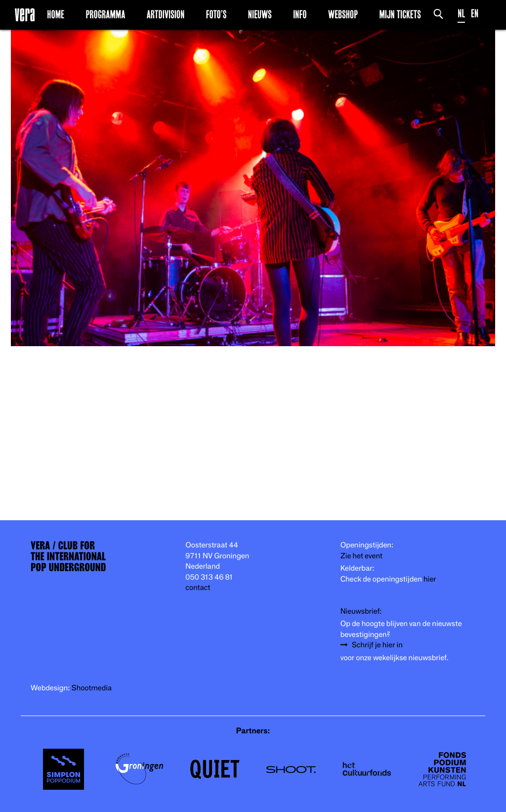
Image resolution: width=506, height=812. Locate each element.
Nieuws (260, 14)
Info (300, 14)
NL (461, 14)
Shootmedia (92, 688)
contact (198, 588)
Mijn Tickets (400, 14)
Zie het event (361, 556)
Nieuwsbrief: (361, 611)
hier (430, 579)
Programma (105, 14)
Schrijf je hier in (377, 645)
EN (475, 14)
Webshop (343, 14)
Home (56, 14)
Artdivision (166, 14)
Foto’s (216, 14)
